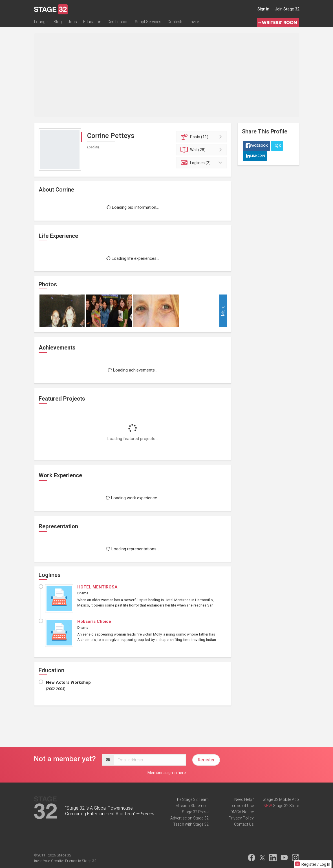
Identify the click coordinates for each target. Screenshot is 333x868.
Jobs (72, 22)
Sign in (263, 9)
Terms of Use (242, 806)
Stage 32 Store (286, 806)
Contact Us (244, 824)
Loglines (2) (202, 163)
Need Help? (244, 799)
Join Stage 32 (287, 9)
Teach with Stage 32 (191, 824)
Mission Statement (192, 806)
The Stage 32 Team (192, 799)
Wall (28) (202, 150)
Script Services (148, 22)
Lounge (41, 22)
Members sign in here (167, 773)
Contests (176, 22)
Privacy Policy (241, 818)
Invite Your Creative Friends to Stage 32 (65, 861)
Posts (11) (202, 137)
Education (92, 22)
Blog (58, 22)
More (223, 311)
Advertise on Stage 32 (189, 818)
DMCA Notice (242, 812)
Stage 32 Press (195, 812)
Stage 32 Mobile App (281, 799)
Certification (118, 22)
